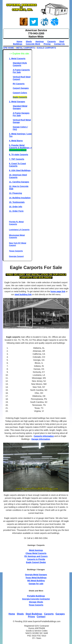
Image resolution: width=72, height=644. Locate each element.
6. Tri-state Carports (19, 155)
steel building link (23, 294)
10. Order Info (16, 207)
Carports (52, 41)
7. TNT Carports (17, 159)
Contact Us (59, 44)
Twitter (34, 22)
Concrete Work (33, 44)
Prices (31, 617)
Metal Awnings (36, 550)
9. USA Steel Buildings (20, 170)
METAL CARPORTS (25, 48)
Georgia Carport (16, 256)
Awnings (40, 41)
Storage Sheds (36, 602)
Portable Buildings (36, 596)
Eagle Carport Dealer (36, 562)
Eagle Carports (20, 97)
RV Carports (19, 84)
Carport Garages (21, 88)
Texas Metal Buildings (36, 578)
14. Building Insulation (20, 198)
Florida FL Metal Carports (16, 223)
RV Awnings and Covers (36, 556)
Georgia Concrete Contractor (36, 599)
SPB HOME (9, 48)
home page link (58, 291)
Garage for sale (36, 584)
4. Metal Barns (16, 141)
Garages (60, 614)
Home (20, 41)
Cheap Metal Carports (36, 553)
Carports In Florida (36, 559)
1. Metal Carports (17, 59)
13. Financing (15, 193)
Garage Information (41, 439)
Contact (41, 617)
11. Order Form (16, 211)
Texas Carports (16, 251)
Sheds (29, 41)
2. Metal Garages (17, 102)
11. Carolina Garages (19, 182)
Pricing (47, 44)
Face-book (24, 22)
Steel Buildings (34, 614)
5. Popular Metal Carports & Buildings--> (20, 148)
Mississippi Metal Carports (17, 236)
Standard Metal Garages (20, 107)
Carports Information (44, 436)
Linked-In (44, 22)
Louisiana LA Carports (19, 230)
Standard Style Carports (20, 64)
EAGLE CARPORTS (47, 48)
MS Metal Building (36, 581)
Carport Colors (20, 93)
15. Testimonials (17, 202)
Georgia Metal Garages (36, 575)
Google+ (54, 22)
